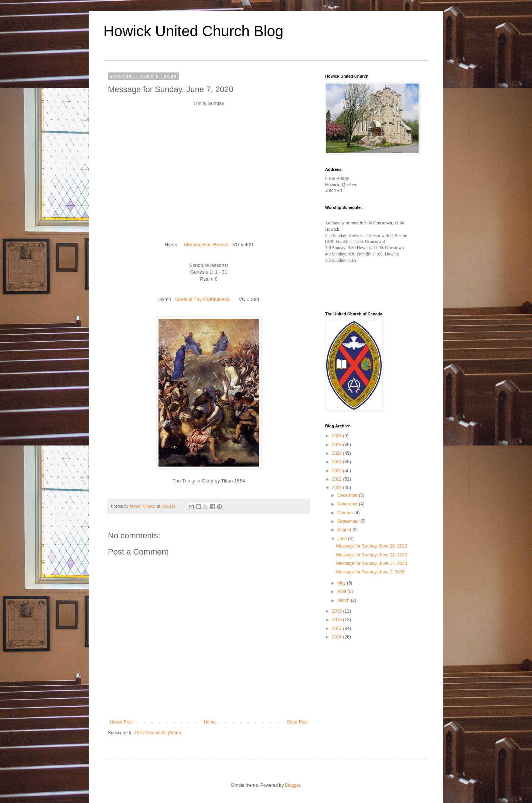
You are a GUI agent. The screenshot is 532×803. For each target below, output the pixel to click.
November (348, 504)
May (342, 583)
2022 (338, 471)
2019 (338, 611)
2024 (338, 453)
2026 (338, 436)
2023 (338, 462)
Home (210, 722)
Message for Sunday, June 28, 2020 (372, 546)
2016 (338, 637)
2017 (338, 628)
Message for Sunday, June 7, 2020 (370, 572)
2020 (338, 488)
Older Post (297, 722)
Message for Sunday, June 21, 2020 (372, 555)
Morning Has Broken (206, 245)
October (346, 513)
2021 (338, 479)
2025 (338, 445)
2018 (338, 620)
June (343, 539)
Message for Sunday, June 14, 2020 (372, 563)
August (345, 530)
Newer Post (121, 722)
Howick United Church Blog (193, 31)
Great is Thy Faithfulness (202, 299)
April (342, 592)
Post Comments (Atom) (158, 733)
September (349, 521)
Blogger (292, 785)
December (348, 495)
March (344, 600)
